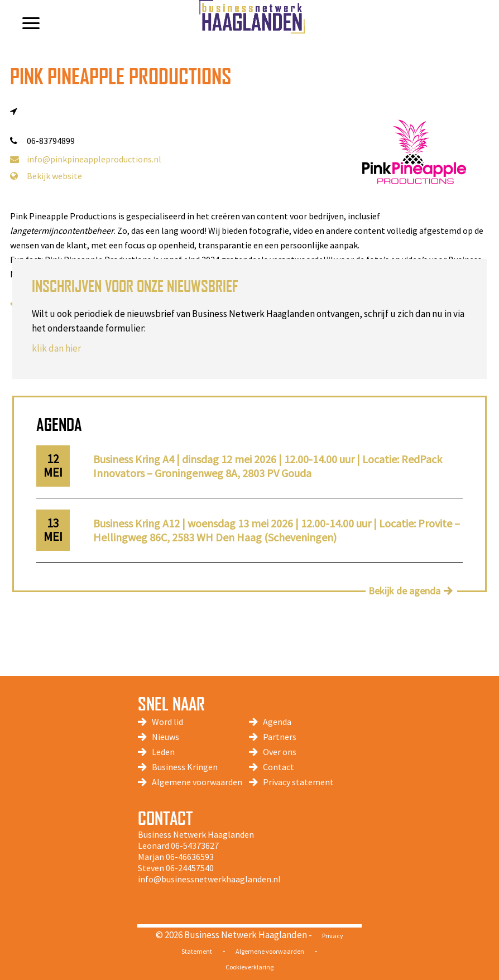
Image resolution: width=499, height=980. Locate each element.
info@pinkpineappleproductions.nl (86, 159)
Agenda (277, 722)
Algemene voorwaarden (197, 782)
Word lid (167, 722)
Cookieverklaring (249, 967)
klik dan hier (56, 348)
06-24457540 (190, 868)
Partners (280, 737)
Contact (279, 767)
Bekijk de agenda (404, 591)
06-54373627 (195, 846)
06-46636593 (190, 857)
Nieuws (165, 737)
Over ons (280, 752)
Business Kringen (185, 767)
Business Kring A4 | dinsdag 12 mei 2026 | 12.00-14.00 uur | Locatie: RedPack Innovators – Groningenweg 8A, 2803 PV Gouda (268, 466)
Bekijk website (46, 176)
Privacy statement (298, 782)
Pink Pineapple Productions (121, 76)
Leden (163, 752)
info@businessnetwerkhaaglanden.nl (209, 879)
